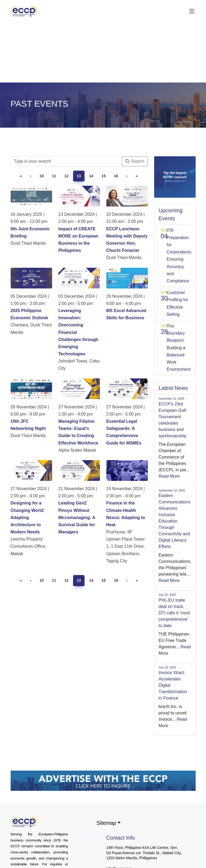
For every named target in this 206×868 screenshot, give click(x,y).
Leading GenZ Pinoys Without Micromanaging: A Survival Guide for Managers (77, 517)
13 (79, 176)
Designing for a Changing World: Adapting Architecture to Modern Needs (28, 517)
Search (135, 161)
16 (116, 176)
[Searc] (66, 161)
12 (66, 176)
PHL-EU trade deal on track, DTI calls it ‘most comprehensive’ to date (174, 613)
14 (91, 176)
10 (42, 176)
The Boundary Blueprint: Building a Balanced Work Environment (179, 348)
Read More (169, 476)
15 (104, 176)
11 (54, 176)
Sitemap (106, 823)
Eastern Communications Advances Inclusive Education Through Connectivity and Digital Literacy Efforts (175, 521)
